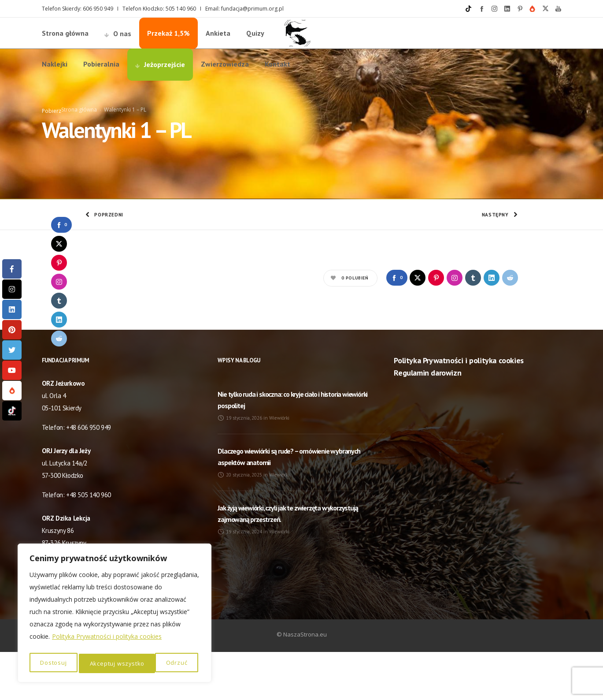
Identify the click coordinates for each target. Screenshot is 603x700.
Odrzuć (100, 663)
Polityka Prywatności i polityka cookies (107, 640)
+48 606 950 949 (89, 475)
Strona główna (79, 134)
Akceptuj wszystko (162, 663)
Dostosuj (53, 663)
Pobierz (52, 135)
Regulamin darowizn (427, 421)
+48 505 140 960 (89, 543)
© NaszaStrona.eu (302, 682)
